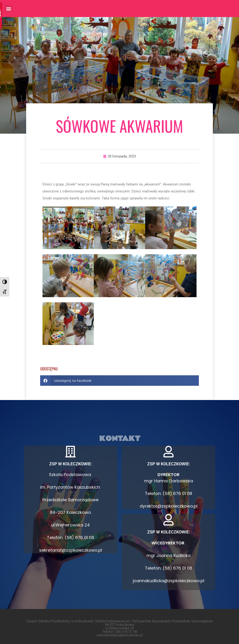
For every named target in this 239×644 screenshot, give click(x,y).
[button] (9, 9)
